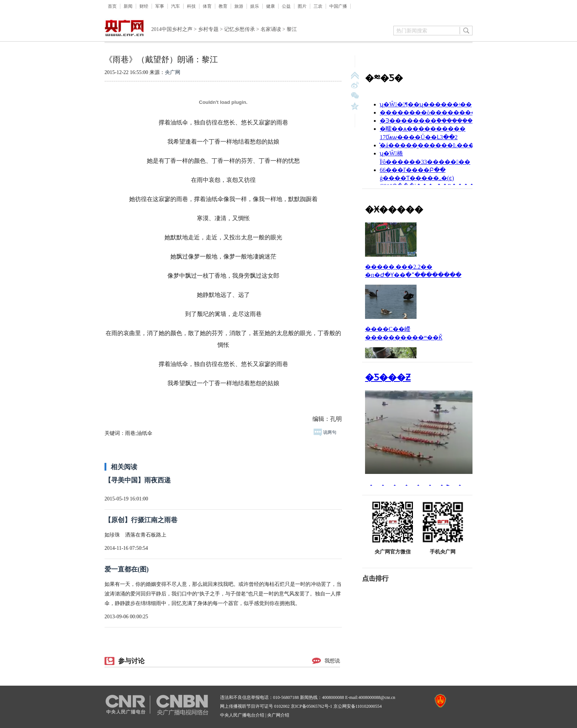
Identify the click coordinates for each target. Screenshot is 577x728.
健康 (270, 6)
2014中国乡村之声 (172, 29)
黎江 (292, 29)
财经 (144, 6)
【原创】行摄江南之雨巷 (141, 520)
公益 (286, 6)
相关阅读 (124, 467)
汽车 (176, 6)
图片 (302, 6)
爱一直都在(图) (127, 569)
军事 (160, 6)
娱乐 (255, 6)
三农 (318, 6)
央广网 (173, 72)
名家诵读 (271, 29)
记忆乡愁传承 (240, 29)
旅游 (239, 6)
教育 (223, 6)
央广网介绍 (278, 715)
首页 (112, 6)
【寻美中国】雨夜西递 (138, 480)
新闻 (128, 6)
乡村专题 (208, 29)
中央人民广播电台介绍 (242, 715)
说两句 (325, 432)
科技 (191, 6)
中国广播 (338, 6)
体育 (207, 6)
